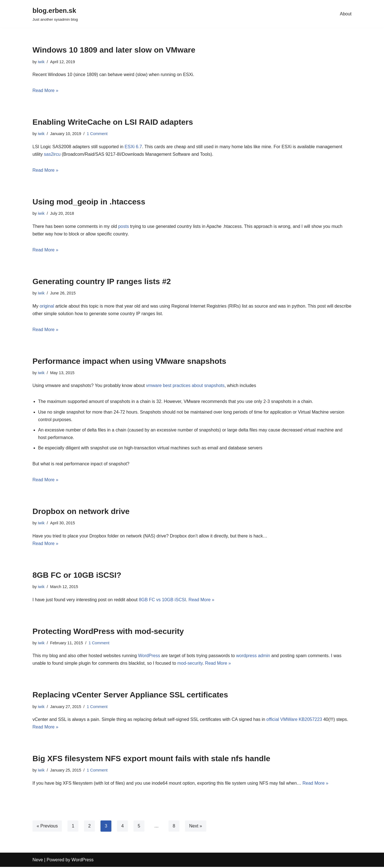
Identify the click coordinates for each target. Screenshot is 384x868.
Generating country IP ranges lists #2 (102, 282)
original (48, 306)
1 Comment (97, 134)
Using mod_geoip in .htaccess (89, 202)
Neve (38, 861)
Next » (196, 827)
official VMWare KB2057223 (295, 720)
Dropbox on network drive (81, 512)
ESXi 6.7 (134, 147)
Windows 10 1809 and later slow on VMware (114, 50)
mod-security (190, 664)
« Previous (47, 827)
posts (124, 226)
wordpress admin (254, 656)
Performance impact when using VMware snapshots (129, 361)
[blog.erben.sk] (55, 14)
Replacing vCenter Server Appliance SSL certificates (130, 696)
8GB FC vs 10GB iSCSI (163, 600)
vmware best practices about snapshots (185, 386)
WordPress (149, 656)
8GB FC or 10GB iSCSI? (77, 576)
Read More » (45, 90)
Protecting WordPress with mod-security (108, 632)
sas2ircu (52, 154)
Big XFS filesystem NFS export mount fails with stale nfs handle (151, 760)
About (346, 14)
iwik (41, 62)
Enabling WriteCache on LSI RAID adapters (113, 122)
